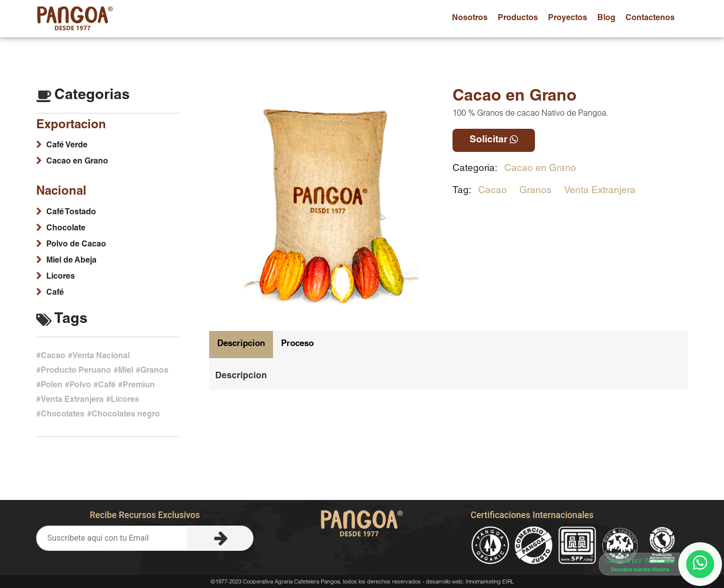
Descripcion (241, 344)
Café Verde (67, 146)
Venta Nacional (101, 357)
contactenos (650, 19)
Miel (126, 371)
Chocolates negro (126, 415)
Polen (52, 386)
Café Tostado (71, 213)
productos (518, 19)
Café (55, 293)
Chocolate (66, 229)
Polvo (80, 386)
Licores (61, 277)
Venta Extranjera (600, 191)
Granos (535, 191)
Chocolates (63, 415)
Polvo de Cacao (76, 245)
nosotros (470, 19)
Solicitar (494, 140)
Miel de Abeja (71, 261)
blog (606, 19)
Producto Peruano (76, 371)
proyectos (568, 19)
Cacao (492, 191)
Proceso (297, 344)
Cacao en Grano (540, 169)
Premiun (139, 386)
